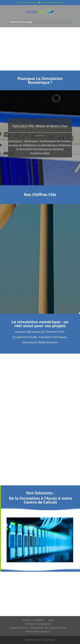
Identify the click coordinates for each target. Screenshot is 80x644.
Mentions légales (38, 632)
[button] (4, 540)
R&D (51, 620)
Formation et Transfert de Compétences (38, 628)
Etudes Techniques (38, 624)
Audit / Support (34, 620)
